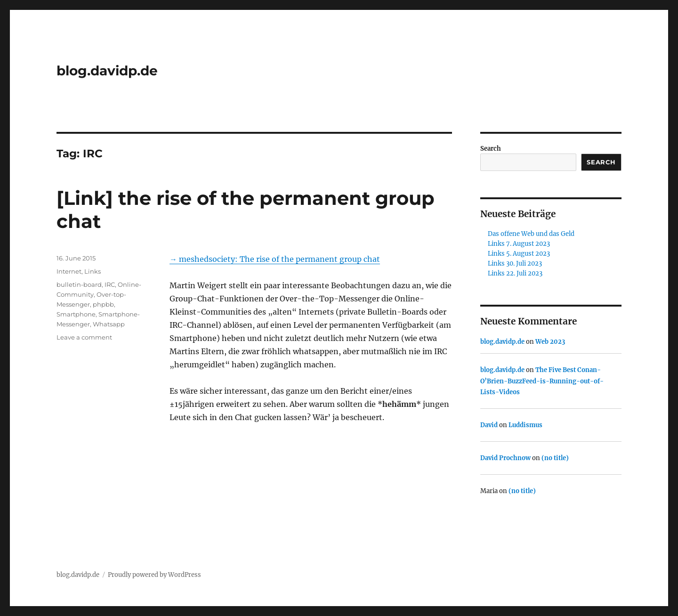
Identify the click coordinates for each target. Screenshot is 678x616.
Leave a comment (84, 337)
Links (93, 271)
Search (491, 149)
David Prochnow (505, 458)
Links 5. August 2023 (519, 254)
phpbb (103, 304)
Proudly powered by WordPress (154, 575)
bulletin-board (79, 284)
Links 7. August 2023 (519, 244)
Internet (69, 271)
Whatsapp (109, 324)
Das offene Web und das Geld (531, 234)
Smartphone (76, 314)
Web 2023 (550, 342)
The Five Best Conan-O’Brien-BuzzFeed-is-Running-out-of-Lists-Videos (542, 381)
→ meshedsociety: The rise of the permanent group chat (275, 259)
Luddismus (525, 425)
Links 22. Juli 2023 (515, 273)
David (489, 425)
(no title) (555, 458)
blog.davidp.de (107, 71)
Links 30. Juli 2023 (515, 263)
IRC (110, 284)
